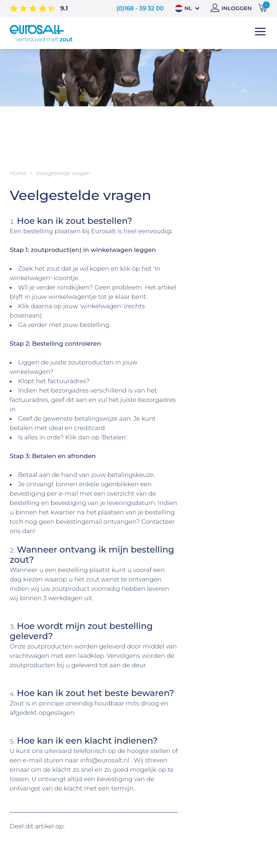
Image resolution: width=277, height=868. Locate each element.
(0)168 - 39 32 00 (140, 8)
